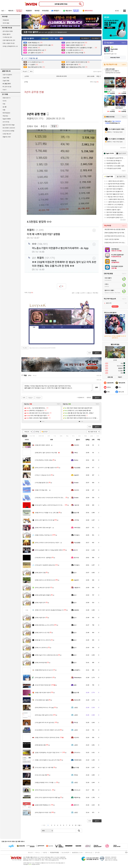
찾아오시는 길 (89, 853)
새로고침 (99, 375)
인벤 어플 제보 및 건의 (9, 40)
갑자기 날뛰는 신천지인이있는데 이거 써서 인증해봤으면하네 (55, 505)
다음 (79, 825)
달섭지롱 (76, 513)
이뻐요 (76, 453)
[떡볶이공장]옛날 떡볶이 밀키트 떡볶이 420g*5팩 (115, 233)
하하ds (76, 775)
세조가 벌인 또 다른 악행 (44, 767)
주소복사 (25, 348)
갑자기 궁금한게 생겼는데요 (45, 565)
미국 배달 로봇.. (41, 490)
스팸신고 (89, 293)
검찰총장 (76, 610)
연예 (41, 436)
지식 (73, 436)
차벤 (4, 104)
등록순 (30, 375)
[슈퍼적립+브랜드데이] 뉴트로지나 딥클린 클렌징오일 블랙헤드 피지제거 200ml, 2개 (115, 236)
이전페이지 (81, 398)
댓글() (96, 82)
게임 (67, 436)
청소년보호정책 (65, 853)
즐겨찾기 (46, 432)
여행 (4, 110)
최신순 (35, 375)
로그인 (117, 11)
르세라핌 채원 (41, 663)
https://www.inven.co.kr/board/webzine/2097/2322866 (42, 348)
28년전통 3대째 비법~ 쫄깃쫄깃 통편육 (115, 229)
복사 (31, 71)
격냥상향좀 (77, 468)
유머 (49, 436)
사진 (79, 436)
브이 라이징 (6, 122)
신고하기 (83, 293)
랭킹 (53, 327)
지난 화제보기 (85, 38)
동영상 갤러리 (6, 34)
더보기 (55, 321)
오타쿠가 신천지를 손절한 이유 (46, 468)
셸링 (75, 685)
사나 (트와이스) (41, 648)
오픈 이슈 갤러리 (7, 75)
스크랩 (77, 293)
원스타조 (76, 558)
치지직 (4, 101)
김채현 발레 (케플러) (43, 595)
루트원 (76, 723)
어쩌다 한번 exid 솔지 (43, 528)
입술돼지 (76, 475)
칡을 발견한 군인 (42, 483)
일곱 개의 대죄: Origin (9, 125)
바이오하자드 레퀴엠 (8, 131)
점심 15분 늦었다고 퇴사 (44, 715)
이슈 (32, 436)
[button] (40, 421)
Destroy (76, 460)
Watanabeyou (78, 678)
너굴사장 (76, 505)
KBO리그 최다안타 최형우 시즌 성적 (47, 730)
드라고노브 (77, 790)
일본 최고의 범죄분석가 (44, 678)
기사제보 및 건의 (7, 37)
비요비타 (76, 445)
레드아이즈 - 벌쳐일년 (43, 558)
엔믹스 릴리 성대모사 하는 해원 (46, 453)
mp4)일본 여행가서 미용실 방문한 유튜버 (49, 550)
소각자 (26, 76)
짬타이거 (76, 805)
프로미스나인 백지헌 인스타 (45, 580)
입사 (75, 573)
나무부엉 (76, 520)
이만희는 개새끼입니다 (43, 535)
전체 (25, 436)
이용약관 (45, 853)
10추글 (37, 432)
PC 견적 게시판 (7, 87)
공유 (73, 293)
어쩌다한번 (77, 528)
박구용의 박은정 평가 (43, 685)
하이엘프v (77, 535)
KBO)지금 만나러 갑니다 (44, 670)
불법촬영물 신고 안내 (77, 853)
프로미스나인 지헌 (42, 633)
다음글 (30, 398)
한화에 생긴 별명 (42, 700)
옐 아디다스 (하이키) (43, 640)
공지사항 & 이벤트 (8, 31)
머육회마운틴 (78, 760)
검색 (79, 831)
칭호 (62, 327)
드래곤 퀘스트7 (7, 134)
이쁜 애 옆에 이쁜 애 (43, 693)
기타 (98, 436)
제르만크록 (77, 700)
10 (76, 825)
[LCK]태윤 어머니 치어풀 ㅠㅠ (45, 782)
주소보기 (25, 71)
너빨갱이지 (77, 588)
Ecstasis (76, 483)
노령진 (76, 708)
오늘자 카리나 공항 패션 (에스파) (46, 655)
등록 (96, 387)
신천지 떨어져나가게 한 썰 (45, 520)
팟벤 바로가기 (6, 98)
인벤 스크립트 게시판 (9, 43)
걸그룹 (4, 107)
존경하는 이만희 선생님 (44, 460)
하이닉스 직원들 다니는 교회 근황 (47, 513)
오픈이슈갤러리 (97, 72)
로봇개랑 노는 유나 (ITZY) (44, 625)
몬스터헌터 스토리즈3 (9, 128)
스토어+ (124, 65)
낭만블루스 (77, 670)
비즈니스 (37, 853)
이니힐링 (51, 321)
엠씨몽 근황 (40, 745)
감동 (91, 436)
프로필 (43, 327)
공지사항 (97, 853)
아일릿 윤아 (40, 618)
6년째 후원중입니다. (43, 805)
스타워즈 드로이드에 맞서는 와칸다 (47, 543)
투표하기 (115, 306)
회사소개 (30, 853)
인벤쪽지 (47, 321)
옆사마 (76, 550)
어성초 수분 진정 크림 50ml (112, 239)
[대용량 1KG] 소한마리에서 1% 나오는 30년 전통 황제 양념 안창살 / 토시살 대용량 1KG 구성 (115, 243)
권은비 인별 (40, 573)
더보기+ (59, 404)
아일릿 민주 (40, 603)
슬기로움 (76, 767)
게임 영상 (5, 116)
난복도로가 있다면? (43, 588)
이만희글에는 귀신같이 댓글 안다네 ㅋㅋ (49, 752)
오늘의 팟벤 (6, 81)
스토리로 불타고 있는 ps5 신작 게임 (47, 760)
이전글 (38, 398)
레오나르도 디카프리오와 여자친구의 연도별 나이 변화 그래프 (55, 498)
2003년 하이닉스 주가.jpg (44, 708)
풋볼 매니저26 (7, 137)
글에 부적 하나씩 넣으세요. (45, 723)
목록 (91, 82)
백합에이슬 (77, 797)
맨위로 (89, 398)
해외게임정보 (6, 113)
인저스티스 (77, 752)
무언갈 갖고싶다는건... (43, 790)
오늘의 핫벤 (6, 78)
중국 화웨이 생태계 (42, 445)
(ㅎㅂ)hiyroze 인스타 (43, 475)
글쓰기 (97, 427)
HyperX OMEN (7, 119)
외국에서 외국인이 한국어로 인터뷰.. (47, 737)
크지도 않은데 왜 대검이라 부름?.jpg (47, 797)
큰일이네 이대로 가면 (43, 812)
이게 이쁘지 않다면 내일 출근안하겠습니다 (49, 610)
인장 (34, 327)
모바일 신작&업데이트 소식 (10, 46)
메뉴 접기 (87, 327)
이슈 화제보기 (96, 38)
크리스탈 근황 (41, 775)
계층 (85, 436)
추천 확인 (95, 293)
